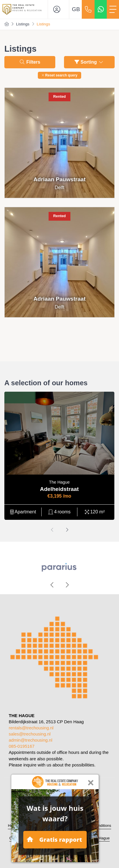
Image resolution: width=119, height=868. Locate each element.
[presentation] (52, 530)
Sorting (89, 62)
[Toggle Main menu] (113, 9)
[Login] (58, 9)
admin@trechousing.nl (31, 740)
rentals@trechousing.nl (31, 728)
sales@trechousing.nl (30, 734)
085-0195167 (22, 746)
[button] (59, 75)
